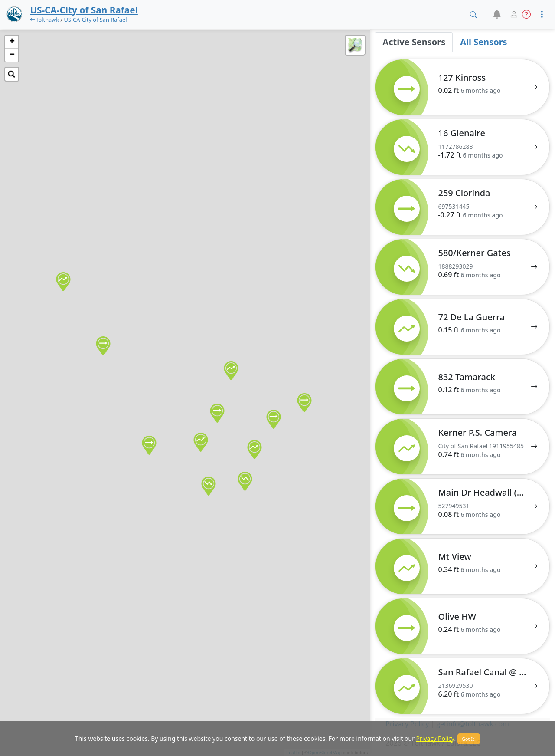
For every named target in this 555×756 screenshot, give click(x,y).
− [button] (12, 55)
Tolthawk (47, 20)
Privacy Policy (435, 738)
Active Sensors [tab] (414, 42)
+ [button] (12, 42)
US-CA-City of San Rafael (96, 20)
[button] (497, 14)
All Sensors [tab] (483, 42)
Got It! (469, 739)
